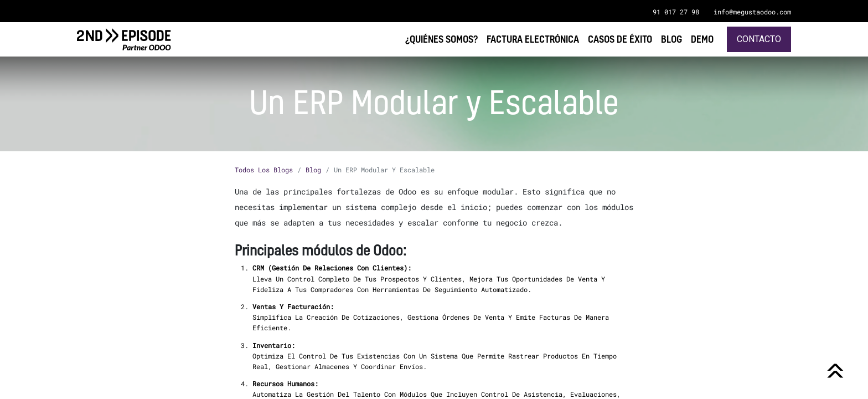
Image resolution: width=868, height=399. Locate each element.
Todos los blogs (264, 170)
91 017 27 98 (676, 12)
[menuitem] (702, 39)
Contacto (759, 39)
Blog (313, 170)
